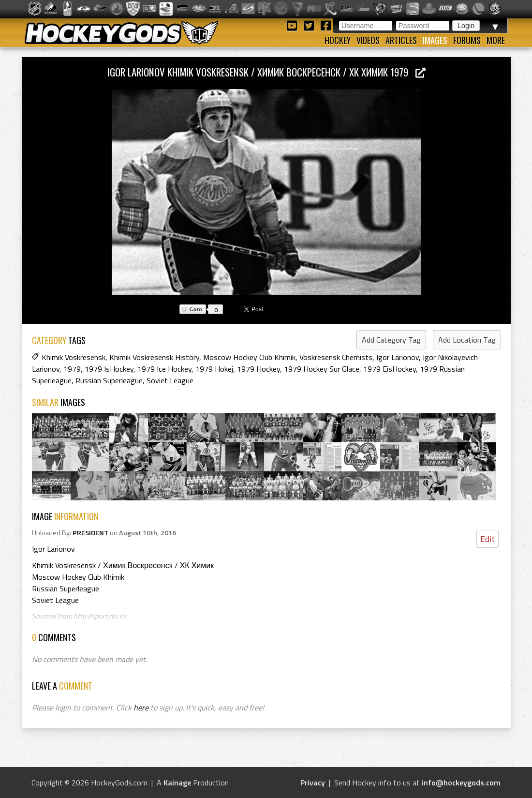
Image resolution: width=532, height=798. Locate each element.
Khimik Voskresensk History (154, 357)
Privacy (313, 783)
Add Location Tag (467, 340)
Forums (467, 40)
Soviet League (170, 380)
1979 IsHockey (109, 369)
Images (435, 40)
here (141, 708)
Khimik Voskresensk (74, 357)
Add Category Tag (391, 340)
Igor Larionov (398, 357)
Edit (488, 539)
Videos (368, 40)
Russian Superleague (109, 380)
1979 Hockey (259, 369)
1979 (72, 369)
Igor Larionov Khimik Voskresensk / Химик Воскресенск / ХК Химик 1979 (266, 72)
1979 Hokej (214, 369)
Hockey (338, 40)
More (496, 40)
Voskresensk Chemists (336, 357)
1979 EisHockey (390, 369)
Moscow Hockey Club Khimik (249, 357)
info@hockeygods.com (461, 783)
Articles (401, 40)
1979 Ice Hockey (164, 369)
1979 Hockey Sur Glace (322, 369)
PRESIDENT (90, 533)
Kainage (177, 783)
